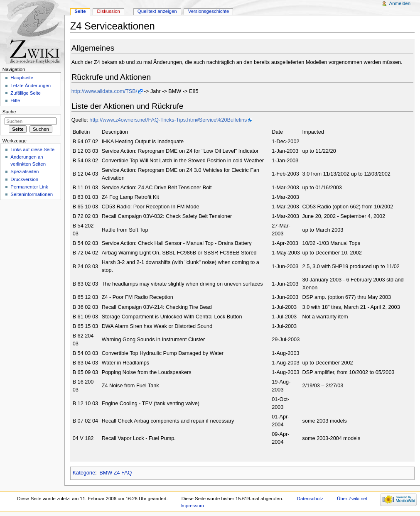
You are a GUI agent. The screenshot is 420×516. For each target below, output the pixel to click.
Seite (80, 11)
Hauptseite (22, 78)
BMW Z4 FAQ (115, 473)
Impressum (192, 506)
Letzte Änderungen (31, 86)
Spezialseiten (25, 171)
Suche (9, 112)
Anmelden (400, 3)
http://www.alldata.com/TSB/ (104, 91)
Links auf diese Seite (32, 149)
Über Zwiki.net (352, 499)
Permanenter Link (29, 187)
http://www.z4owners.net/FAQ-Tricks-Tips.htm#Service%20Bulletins (168, 120)
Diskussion (109, 11)
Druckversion (24, 179)
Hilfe (15, 100)
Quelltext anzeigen (157, 11)
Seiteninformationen (32, 194)
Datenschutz (310, 499)
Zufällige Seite (26, 93)
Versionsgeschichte (209, 11)
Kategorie (84, 473)
